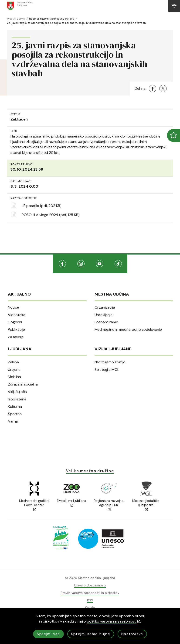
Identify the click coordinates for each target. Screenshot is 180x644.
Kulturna (15, 407)
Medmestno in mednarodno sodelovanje (128, 330)
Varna (13, 421)
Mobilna (14, 377)
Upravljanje (104, 315)
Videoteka (17, 315)
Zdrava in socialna (23, 384)
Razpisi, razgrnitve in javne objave (52, 19)
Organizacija (105, 307)
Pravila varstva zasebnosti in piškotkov (90, 593)
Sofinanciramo (106, 322)
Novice (14, 307)
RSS (90, 600)
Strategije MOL (107, 370)
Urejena (14, 370)
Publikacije (16, 330)
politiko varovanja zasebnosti (114, 621)
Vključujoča (17, 392)
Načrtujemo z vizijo (110, 362)
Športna (15, 414)
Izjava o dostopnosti (90, 585)
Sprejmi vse (48, 634)
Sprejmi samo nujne (91, 634)
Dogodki (15, 322)
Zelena (13, 362)
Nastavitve (132, 634)
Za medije (16, 337)
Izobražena (17, 399)
